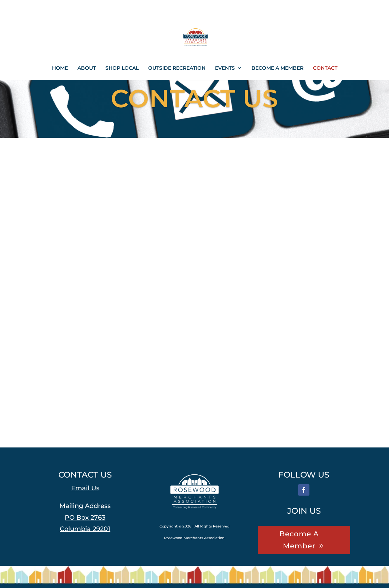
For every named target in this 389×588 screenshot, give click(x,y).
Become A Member (299, 540)
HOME (60, 68)
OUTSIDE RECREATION (177, 68)
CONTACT (325, 68)
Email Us (85, 488)
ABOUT (87, 68)
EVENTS (225, 68)
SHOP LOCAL (122, 68)
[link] (101, 529)
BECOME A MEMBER (277, 68)
